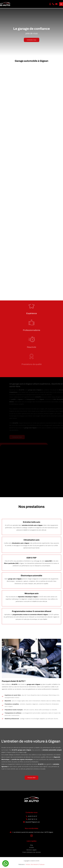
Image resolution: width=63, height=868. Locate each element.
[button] (50, 4)
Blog (32, 845)
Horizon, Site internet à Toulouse (35, 864)
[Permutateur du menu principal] (61, 4)
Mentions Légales (32, 850)
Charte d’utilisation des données (32, 852)
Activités (32, 847)
